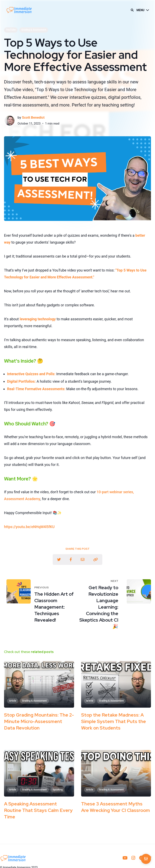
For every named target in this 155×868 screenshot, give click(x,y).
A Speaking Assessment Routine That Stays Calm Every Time (38, 810)
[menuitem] (125, 858)
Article (13, 701)
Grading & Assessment (34, 30)
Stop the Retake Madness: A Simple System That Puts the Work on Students (114, 721)
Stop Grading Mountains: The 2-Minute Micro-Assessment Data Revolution (39, 721)
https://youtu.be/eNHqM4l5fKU (29, 527)
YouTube (11, 30)
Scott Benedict (33, 117)
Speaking (58, 790)
